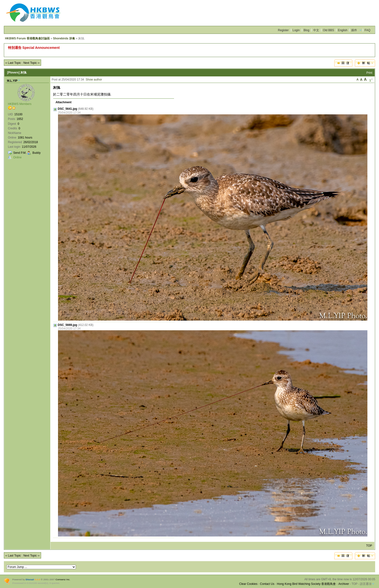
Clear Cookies (248, 584)
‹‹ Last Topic (13, 63)
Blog (306, 30)
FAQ (367, 30)
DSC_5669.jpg (67, 325)
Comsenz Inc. (63, 579)
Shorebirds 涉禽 (64, 38)
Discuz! (30, 579)
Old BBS (328, 30)
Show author (94, 80)
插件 (354, 30)
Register (283, 30)
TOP (369, 546)
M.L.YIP (12, 81)
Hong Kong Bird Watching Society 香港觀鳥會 (306, 584)
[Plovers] (13, 73)
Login (296, 30)
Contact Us (267, 584)
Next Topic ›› (32, 63)
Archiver (344, 584)
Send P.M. (20, 153)
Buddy (36, 153)
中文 (316, 30)
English (343, 30)
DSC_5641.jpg (67, 109)
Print (369, 73)
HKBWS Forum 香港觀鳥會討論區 (27, 38)
